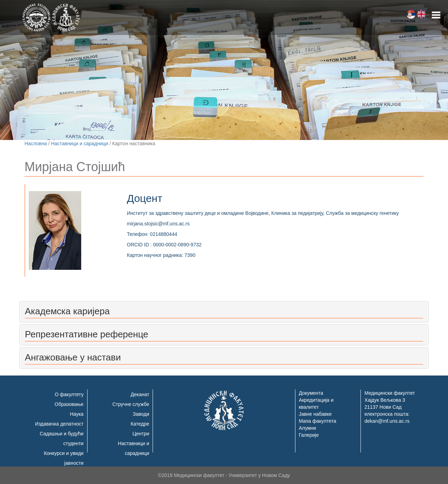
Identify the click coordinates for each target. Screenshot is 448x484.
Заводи (141, 414)
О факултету (69, 394)
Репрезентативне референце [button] (86, 334)
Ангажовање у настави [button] (73, 357)
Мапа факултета (318, 421)
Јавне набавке (315, 414)
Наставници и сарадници (80, 143)
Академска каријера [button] (67, 311)
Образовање (69, 404)
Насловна (36, 143)
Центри (141, 434)
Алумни (308, 428)
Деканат (140, 394)
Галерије (309, 435)
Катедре (140, 424)
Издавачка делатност (59, 424)
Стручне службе (131, 404)
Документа (311, 393)
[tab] (224, 312)
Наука (77, 414)
